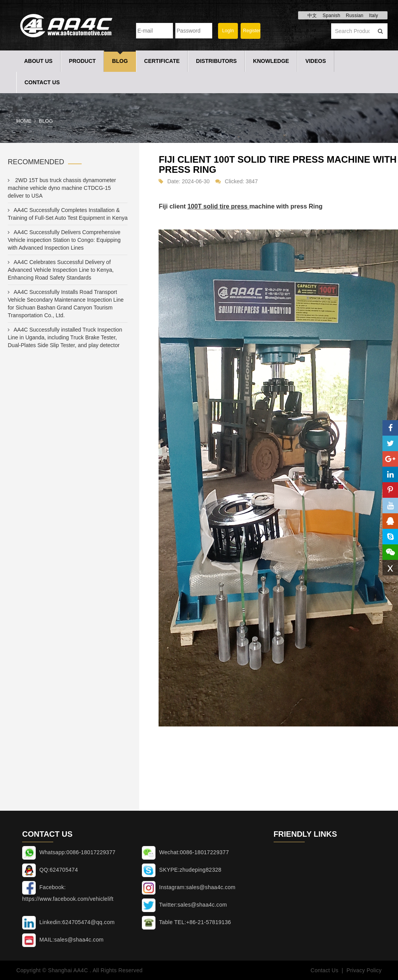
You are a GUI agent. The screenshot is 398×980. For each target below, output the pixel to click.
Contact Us (42, 82)
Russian (355, 16)
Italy (374, 16)
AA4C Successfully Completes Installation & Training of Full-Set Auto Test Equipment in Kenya (68, 214)
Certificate (162, 61)
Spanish (331, 16)
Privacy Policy (364, 970)
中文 (312, 16)
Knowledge (271, 61)
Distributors (216, 61)
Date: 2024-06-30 (188, 181)
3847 (252, 181)
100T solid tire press (218, 206)
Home (24, 121)
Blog (120, 61)
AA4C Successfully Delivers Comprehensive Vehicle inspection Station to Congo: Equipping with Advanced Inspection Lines (64, 240)
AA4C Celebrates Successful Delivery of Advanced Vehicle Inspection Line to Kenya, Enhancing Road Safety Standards (61, 270)
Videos (316, 61)
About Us (38, 61)
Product (82, 61)
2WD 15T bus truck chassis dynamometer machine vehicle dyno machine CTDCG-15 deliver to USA (62, 188)
